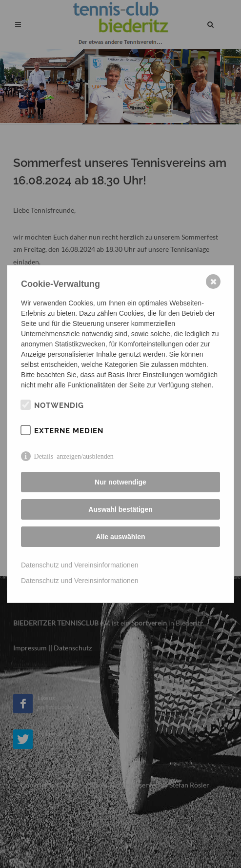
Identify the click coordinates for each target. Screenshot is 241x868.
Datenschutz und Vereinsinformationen (80, 565)
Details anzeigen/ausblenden (74, 456)
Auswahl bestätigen (120, 509)
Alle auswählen (120, 537)
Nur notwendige (120, 482)
